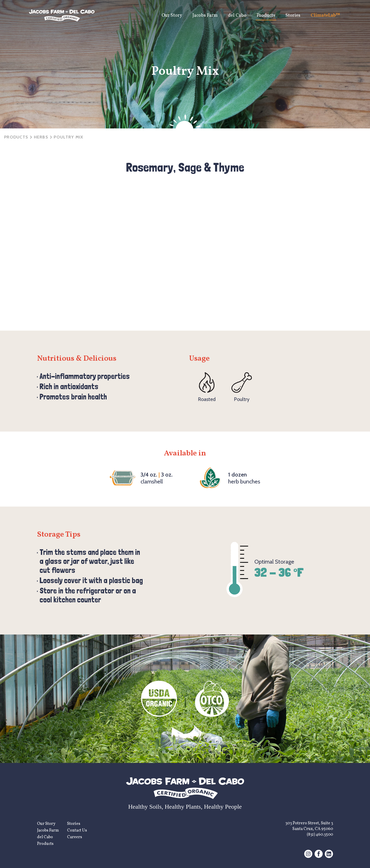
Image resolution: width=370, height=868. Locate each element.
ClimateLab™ (325, 16)
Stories (293, 16)
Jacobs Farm (205, 16)
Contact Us (77, 830)
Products (266, 16)
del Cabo (237, 16)
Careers (75, 837)
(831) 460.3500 (320, 835)
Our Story (172, 16)
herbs (41, 137)
